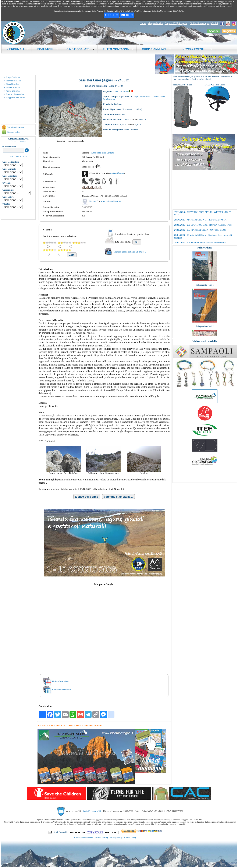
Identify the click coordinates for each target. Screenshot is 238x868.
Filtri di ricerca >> (18, 156)
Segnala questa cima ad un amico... (130, 252)
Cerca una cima (13, 91)
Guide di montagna (200, 23)
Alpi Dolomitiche (142, 96)
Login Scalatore (13, 77)
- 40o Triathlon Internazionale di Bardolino (200, 243)
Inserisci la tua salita (15, 94)
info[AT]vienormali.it (92, 811)
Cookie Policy (130, 838)
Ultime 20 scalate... (61, 681)
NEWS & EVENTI (196, 49)
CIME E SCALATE (81, 49)
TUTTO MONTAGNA (118, 49)
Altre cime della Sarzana (102, 153)
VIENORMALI (18, 49)
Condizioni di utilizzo (84, 838)
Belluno (124, 91)
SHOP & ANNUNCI (157, 49)
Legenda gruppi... (18, 141)
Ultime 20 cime (13, 87)
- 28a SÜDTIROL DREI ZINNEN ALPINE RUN (203, 225)
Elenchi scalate (13, 84)
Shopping (183, 23)
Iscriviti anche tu (13, 81)
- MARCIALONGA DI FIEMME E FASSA (200, 220)
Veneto (116, 91)
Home (143, 23)
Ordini (215, 23)
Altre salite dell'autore (111, 201)
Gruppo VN (171, 23)
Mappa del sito (155, 23)
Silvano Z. (94, 201)
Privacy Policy (116, 838)
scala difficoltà (117, 173)
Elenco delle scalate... (62, 689)
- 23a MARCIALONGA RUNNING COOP (200, 230)
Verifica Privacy (101, 838)
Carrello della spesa (15, 127)
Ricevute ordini (14, 132)
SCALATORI (48, 49)
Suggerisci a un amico (16, 98)
